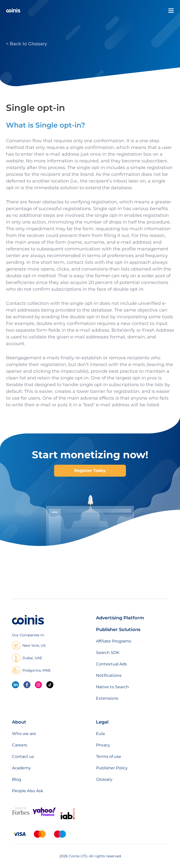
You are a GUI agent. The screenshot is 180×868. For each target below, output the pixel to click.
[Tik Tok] (50, 685)
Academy (21, 768)
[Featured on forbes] (21, 814)
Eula (100, 734)
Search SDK (108, 653)
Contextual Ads (111, 664)
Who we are (24, 734)
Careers (20, 745)
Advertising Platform (120, 618)
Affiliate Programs (114, 641)
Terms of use (109, 756)
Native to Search (112, 687)
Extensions (107, 698)
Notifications (109, 675)
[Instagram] (38, 685)
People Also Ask (28, 791)
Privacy (103, 745)
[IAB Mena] (68, 819)
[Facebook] (27, 685)
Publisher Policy (112, 768)
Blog (17, 779)
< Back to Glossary (27, 44)
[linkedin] (15, 685)
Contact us (23, 756)
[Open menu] (171, 11)
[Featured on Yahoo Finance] (44, 815)
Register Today (90, 471)
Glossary (104, 779)
